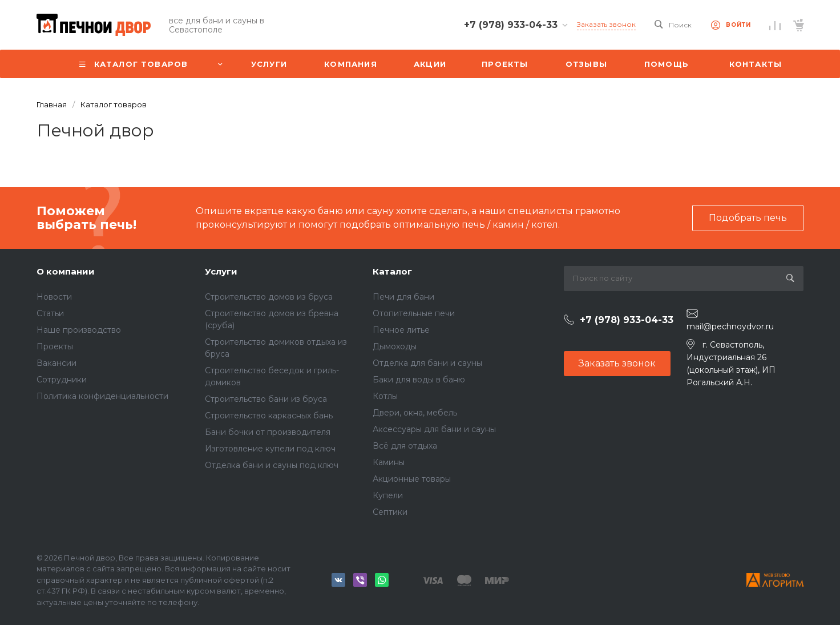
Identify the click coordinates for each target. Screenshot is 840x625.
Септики (390, 512)
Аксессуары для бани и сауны (434, 429)
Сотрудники (62, 380)
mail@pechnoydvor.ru (730, 326)
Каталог (392, 271)
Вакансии (56, 363)
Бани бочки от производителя (268, 432)
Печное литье (401, 330)
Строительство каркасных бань (269, 416)
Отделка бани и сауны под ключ (272, 465)
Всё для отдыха (405, 446)
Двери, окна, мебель (415, 413)
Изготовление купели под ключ (270, 449)
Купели (388, 495)
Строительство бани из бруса (266, 399)
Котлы (385, 396)
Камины (389, 462)
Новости (54, 297)
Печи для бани (403, 297)
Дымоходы (395, 346)
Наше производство (79, 330)
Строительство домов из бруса (269, 297)
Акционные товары (412, 479)
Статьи (50, 313)
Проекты (55, 346)
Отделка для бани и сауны (427, 363)
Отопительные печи (414, 313)
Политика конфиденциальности (102, 396)
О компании (66, 271)
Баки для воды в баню (419, 380)
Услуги (221, 271)
